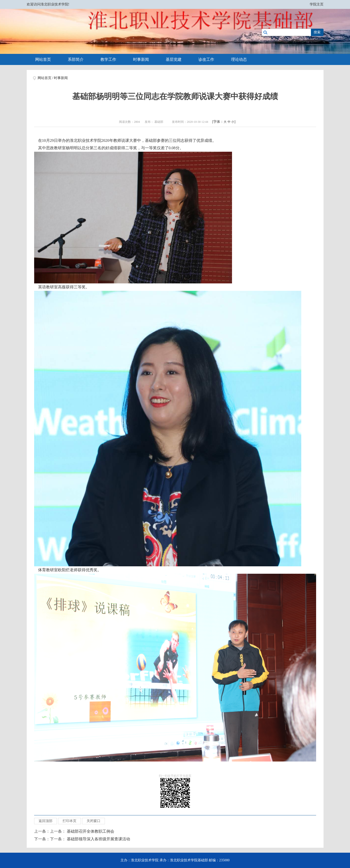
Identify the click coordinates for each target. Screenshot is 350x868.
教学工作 (108, 59)
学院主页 (317, 4)
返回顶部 (46, 821)
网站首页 (43, 59)
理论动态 (239, 59)
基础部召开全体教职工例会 (91, 831)
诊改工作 (206, 59)
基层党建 (174, 59)
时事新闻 (141, 59)
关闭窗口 (93, 821)
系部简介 (76, 59)
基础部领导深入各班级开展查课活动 (98, 839)
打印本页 (70, 821)
